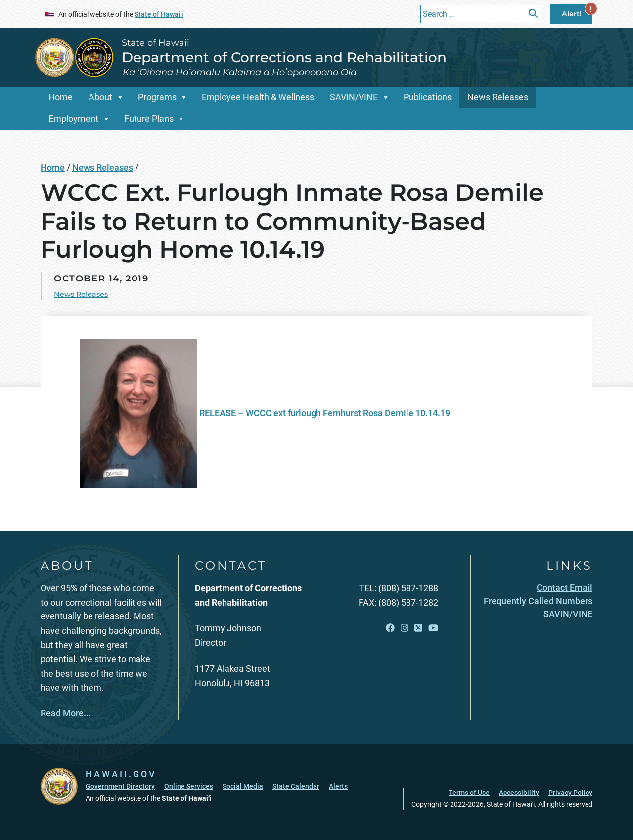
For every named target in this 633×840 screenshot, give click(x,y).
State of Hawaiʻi (159, 14)
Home (61, 97)
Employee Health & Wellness (258, 97)
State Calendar (296, 786)
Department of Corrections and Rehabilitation (284, 57)
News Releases (498, 97)
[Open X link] (418, 628)
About (100, 97)
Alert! (577, 11)
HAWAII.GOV (121, 774)
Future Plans (149, 118)
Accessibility (519, 793)
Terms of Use (469, 793)
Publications (428, 97)
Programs (157, 97)
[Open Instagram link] (405, 628)
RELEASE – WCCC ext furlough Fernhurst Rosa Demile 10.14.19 (325, 413)
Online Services (189, 786)
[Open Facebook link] (390, 628)
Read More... (66, 713)
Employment (73, 118)
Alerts (338, 786)
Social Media (243, 786)
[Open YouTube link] (433, 628)
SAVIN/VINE (354, 97)
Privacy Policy (570, 793)
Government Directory (120, 786)
